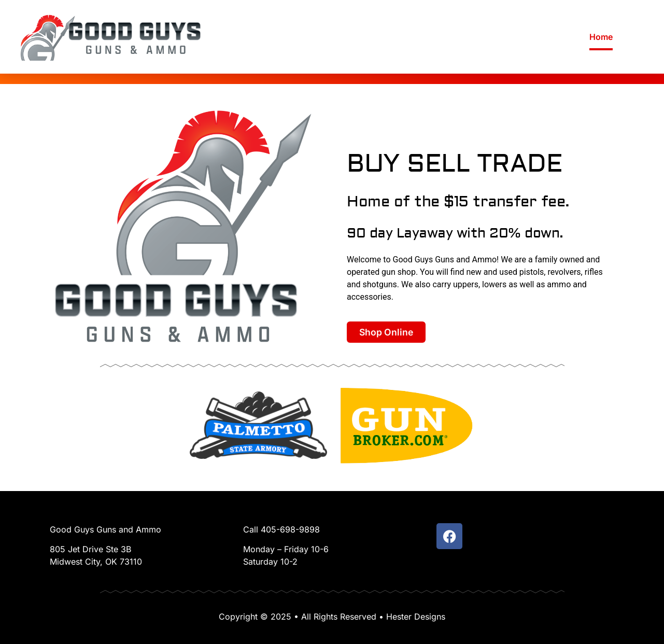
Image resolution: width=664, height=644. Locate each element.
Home (601, 37)
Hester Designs (416, 617)
